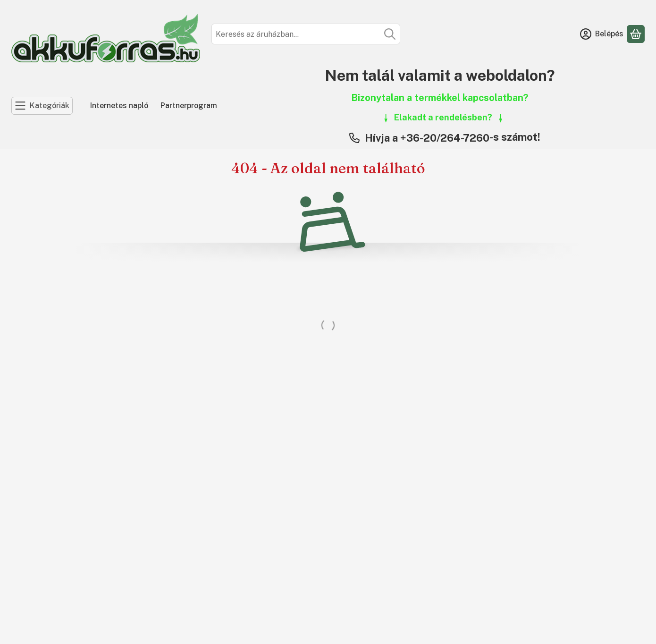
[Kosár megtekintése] (636, 34)
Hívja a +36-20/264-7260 (427, 138)
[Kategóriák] (42, 106)
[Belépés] (602, 34)
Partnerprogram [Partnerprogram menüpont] (189, 106)
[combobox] (306, 34)
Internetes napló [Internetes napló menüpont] (119, 106)
